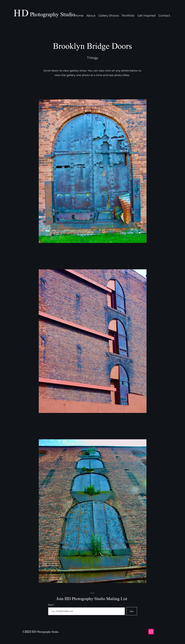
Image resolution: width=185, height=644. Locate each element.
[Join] (132, 611)
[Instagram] (151, 632)
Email (51, 605)
